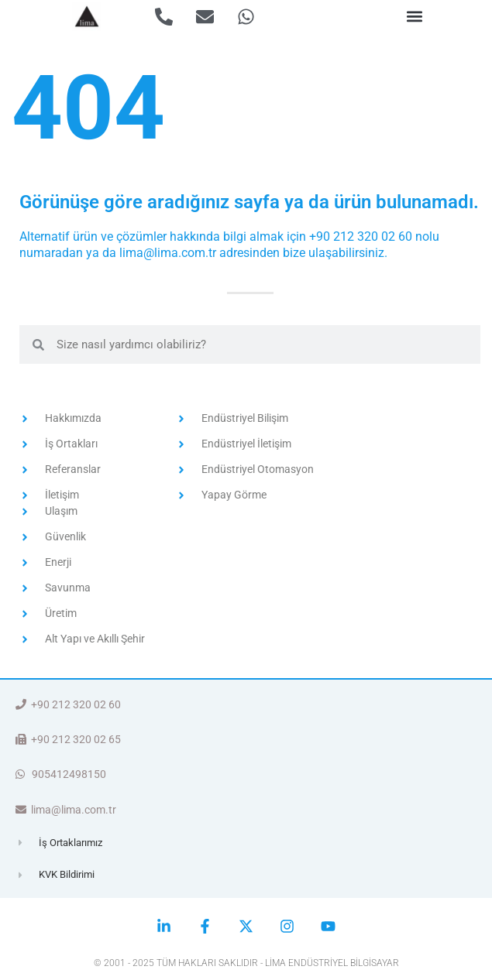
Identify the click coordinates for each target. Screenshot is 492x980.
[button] (415, 17)
